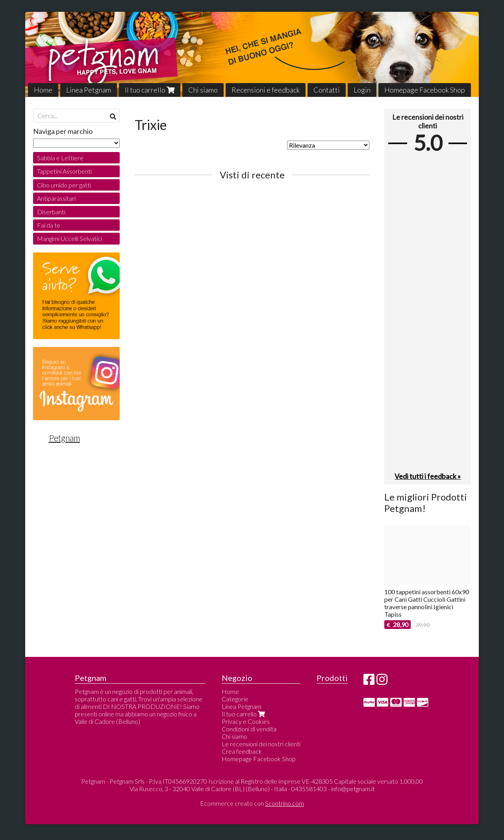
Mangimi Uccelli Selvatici (69, 238)
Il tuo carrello (150, 90)
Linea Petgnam (89, 90)
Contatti (327, 90)
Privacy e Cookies (246, 721)
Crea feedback (242, 751)
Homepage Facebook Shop (425, 90)
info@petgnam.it (353, 789)
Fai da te (49, 225)
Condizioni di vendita (249, 729)
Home (43, 90)
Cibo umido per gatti (64, 185)
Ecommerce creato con (252, 803)
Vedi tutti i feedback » (428, 476)
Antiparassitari (56, 198)
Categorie (235, 699)
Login (362, 90)
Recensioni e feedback (266, 90)
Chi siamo (203, 90)
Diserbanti (51, 212)
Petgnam (64, 438)
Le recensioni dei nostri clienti (261, 744)
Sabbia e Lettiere (60, 158)
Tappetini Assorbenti (64, 171)
